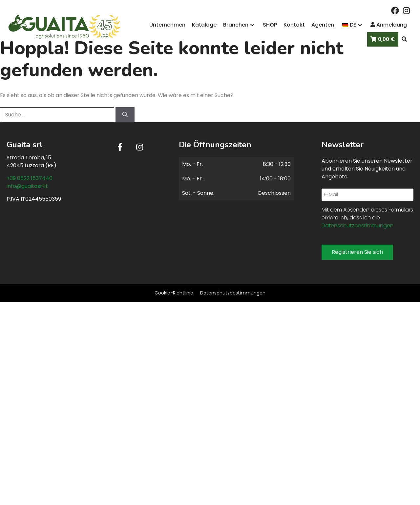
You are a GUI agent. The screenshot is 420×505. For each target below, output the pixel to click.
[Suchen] (125, 115)
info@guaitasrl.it (27, 186)
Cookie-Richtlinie (174, 293)
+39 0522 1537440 (30, 178)
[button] (395, 10)
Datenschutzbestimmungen (357, 225)
